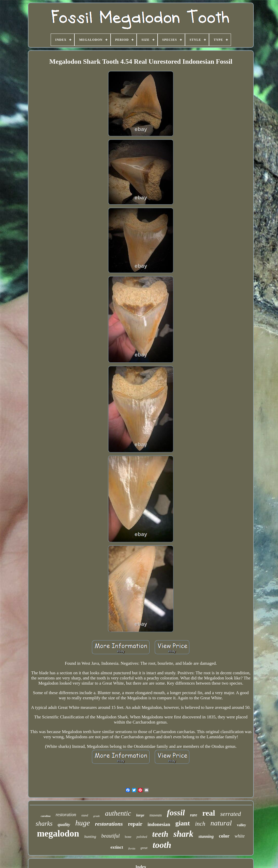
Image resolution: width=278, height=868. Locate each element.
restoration (66, 815)
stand (85, 815)
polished (142, 837)
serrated (230, 814)
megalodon (58, 834)
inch (200, 824)
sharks (44, 824)
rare (194, 815)
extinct (117, 847)
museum (156, 815)
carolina (46, 816)
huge (82, 823)
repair (135, 824)
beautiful (110, 836)
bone (128, 837)
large (140, 815)
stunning (206, 836)
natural (221, 823)
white (240, 836)
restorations (109, 824)
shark (183, 834)
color (224, 836)
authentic (118, 813)
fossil (176, 813)
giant (183, 823)
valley (241, 825)
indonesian (159, 824)
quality (64, 825)
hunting (90, 837)
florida (132, 849)
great (144, 848)
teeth (160, 834)
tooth (162, 845)
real (209, 813)
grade (97, 816)
